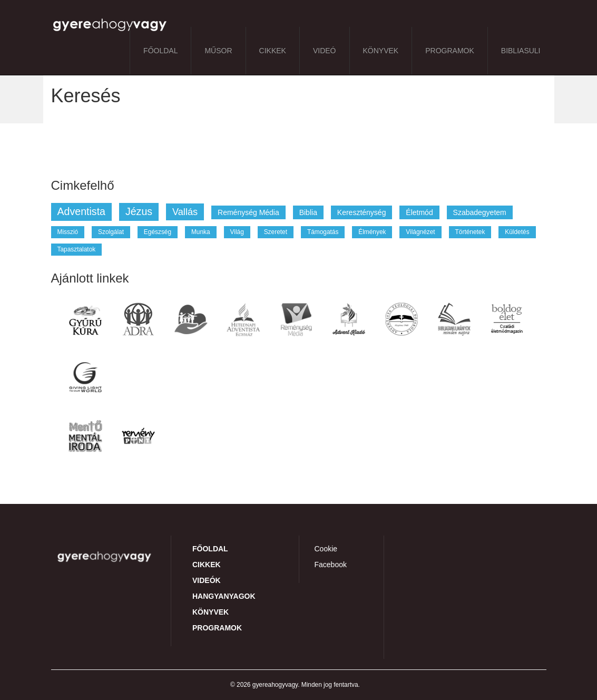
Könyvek (381, 51)
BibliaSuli (521, 51)
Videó (325, 51)
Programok (450, 51)
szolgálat (111, 232)
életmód (419, 212)
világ (237, 232)
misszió (68, 232)
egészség (158, 232)
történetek (470, 232)
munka (201, 232)
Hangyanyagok (224, 596)
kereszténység (362, 212)
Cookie (326, 549)
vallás (185, 212)
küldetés (517, 232)
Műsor (218, 51)
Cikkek (273, 51)
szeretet (276, 232)
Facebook (331, 565)
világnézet (420, 232)
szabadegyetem (480, 212)
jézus (139, 211)
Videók (207, 580)
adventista (82, 211)
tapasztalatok (77, 249)
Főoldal (160, 51)
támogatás (323, 232)
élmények (372, 232)
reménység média (248, 212)
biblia (308, 212)
